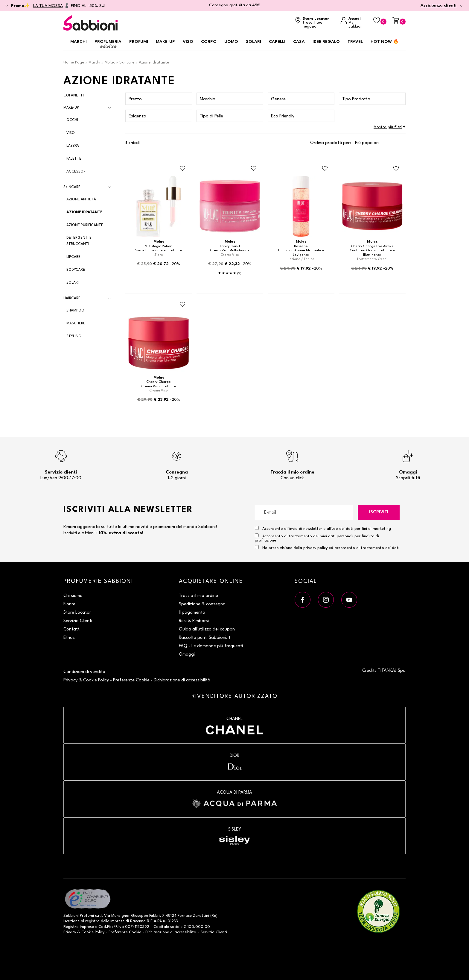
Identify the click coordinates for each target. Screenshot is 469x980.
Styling (74, 336)
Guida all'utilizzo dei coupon (207, 629)
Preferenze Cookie (131, 680)
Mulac (110, 62)
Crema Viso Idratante (159, 387)
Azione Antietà (81, 199)
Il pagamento (192, 613)
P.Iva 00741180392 (132, 927)
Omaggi (187, 655)
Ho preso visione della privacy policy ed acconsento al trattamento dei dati (331, 548)
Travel (355, 42)
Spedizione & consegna (202, 604)
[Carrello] (399, 21)
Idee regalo (326, 42)
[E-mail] (304, 512)
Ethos (69, 638)
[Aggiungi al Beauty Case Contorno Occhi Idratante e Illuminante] (396, 169)
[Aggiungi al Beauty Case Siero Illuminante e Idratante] (182, 169)
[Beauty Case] (380, 21)
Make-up (165, 42)
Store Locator (77, 613)
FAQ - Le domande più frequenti (211, 646)
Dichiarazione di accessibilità (182, 680)
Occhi (72, 120)
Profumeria (108, 44)
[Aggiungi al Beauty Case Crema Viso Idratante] (182, 304)
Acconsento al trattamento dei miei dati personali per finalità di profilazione (317, 538)
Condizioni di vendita (84, 672)
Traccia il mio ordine (198, 596)
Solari (253, 42)
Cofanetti (74, 96)
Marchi (79, 42)
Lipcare (73, 257)
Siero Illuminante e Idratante (159, 251)
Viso (188, 42)
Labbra (73, 146)
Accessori (76, 172)
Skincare (127, 62)
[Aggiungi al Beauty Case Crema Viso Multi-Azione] (254, 169)
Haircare (72, 298)
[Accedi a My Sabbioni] (354, 23)
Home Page (74, 62)
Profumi (139, 42)
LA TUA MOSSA (48, 6)
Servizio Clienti (78, 621)
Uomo (231, 42)
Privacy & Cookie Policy (86, 680)
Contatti (72, 629)
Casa (299, 42)
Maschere (76, 323)
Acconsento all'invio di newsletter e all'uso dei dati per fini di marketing (323, 528)
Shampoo (75, 311)
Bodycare (76, 270)
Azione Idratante (84, 212)
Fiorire (69, 604)
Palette (74, 159)
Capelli (277, 42)
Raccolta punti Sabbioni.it (205, 638)
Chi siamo (73, 596)
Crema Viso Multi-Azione (230, 251)
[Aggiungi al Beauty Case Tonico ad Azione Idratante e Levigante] (325, 169)
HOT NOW (385, 42)
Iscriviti (379, 512)
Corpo (209, 42)
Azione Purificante (85, 225)
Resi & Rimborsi (194, 621)
